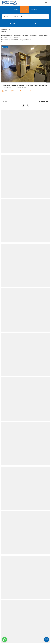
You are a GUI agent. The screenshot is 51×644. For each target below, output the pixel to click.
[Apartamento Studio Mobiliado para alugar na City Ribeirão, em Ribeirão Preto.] (25, 64)
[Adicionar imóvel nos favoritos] (24, 106)
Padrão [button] (4, 32)
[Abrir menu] (46, 3)
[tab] (16, 10)
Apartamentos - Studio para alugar (10, 38)
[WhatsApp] (4, 640)
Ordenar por (6, 30)
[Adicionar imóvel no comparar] (27, 106)
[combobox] (25, 17)
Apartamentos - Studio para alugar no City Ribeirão (14, 41)
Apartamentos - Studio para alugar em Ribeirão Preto (15, 39)
